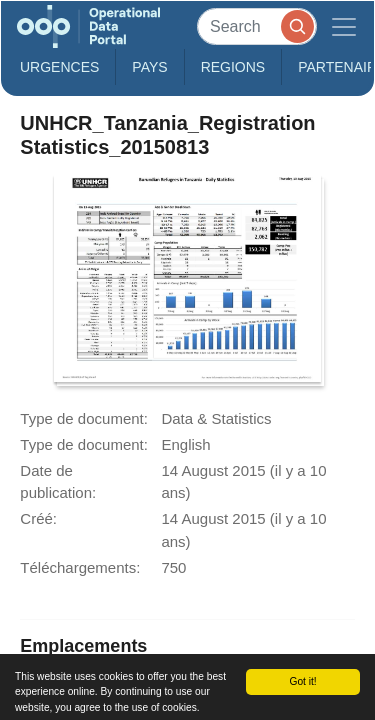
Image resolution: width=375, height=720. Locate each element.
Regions (233, 67)
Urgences (59, 67)
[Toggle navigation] (344, 26)
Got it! (302, 681)
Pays (149, 67)
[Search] (257, 26)
